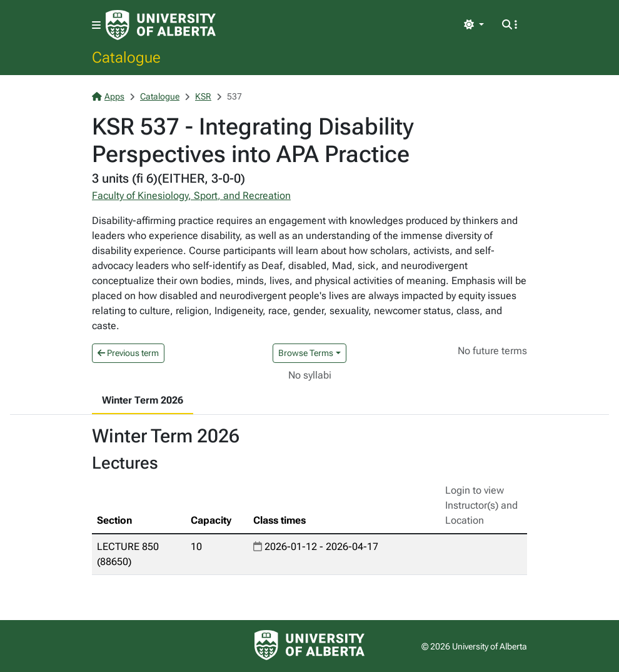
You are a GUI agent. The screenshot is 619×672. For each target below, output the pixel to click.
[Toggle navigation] (96, 25)
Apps (108, 96)
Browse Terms (306, 353)
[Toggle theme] (474, 25)
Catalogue (126, 57)
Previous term (128, 353)
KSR (203, 96)
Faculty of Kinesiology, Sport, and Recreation (191, 196)
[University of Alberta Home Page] (161, 25)
